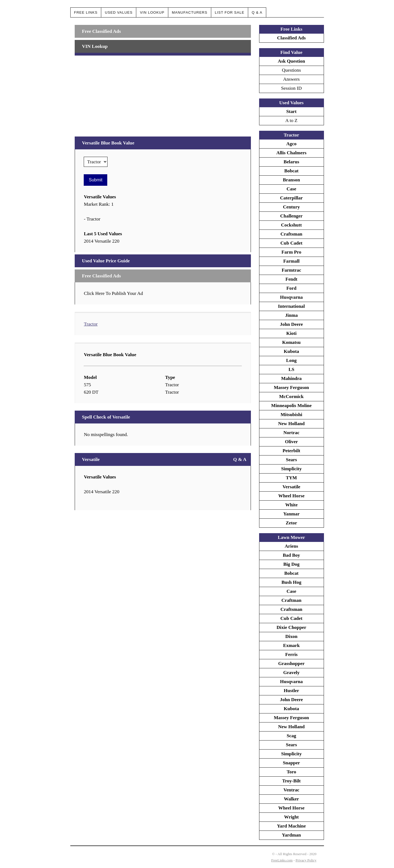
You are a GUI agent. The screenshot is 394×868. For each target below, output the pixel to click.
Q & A (257, 12)
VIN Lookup (152, 12)
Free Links (86, 12)
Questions (291, 70)
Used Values (119, 12)
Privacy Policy (306, 860)
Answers (292, 79)
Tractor (91, 324)
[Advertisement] (163, 94)
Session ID (291, 88)
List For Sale (230, 12)
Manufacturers (190, 12)
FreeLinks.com (282, 860)
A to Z (291, 121)
